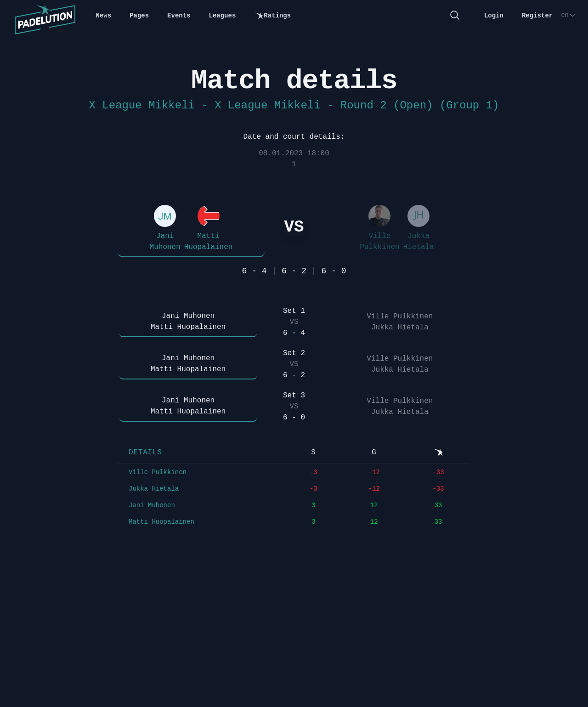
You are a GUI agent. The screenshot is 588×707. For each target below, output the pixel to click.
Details (145, 452)
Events (179, 16)
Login (494, 16)
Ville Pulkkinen (158, 472)
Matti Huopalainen (161, 522)
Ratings (272, 16)
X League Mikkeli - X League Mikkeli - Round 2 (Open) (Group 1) (294, 105)
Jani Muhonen (152, 505)
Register (537, 16)
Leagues (223, 16)
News (103, 16)
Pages (139, 16)
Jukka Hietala (154, 489)
